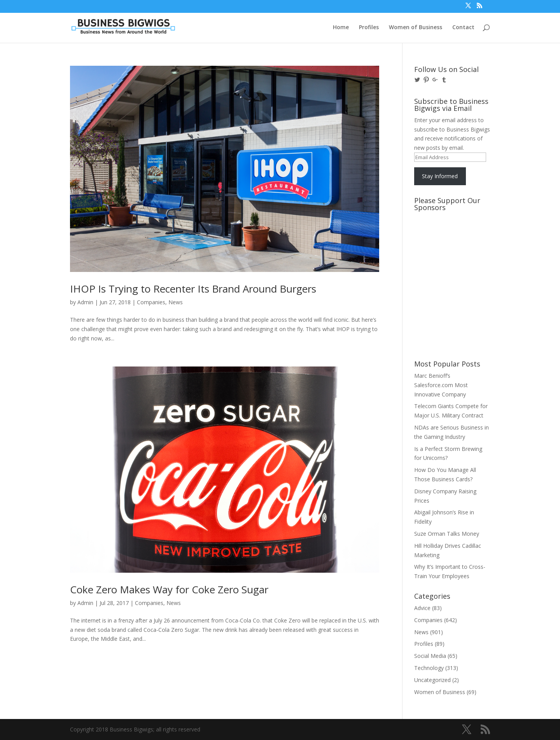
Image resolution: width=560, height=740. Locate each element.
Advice (422, 608)
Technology (429, 668)
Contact (463, 28)
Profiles (369, 28)
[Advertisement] (449, 244)
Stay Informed (440, 176)
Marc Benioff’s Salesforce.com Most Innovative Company (441, 385)
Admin (85, 302)
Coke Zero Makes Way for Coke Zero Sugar (169, 589)
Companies (151, 302)
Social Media (430, 656)
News (176, 302)
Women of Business (416, 28)
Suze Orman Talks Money (447, 534)
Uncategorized (432, 680)
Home (341, 28)
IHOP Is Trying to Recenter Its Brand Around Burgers (193, 289)
